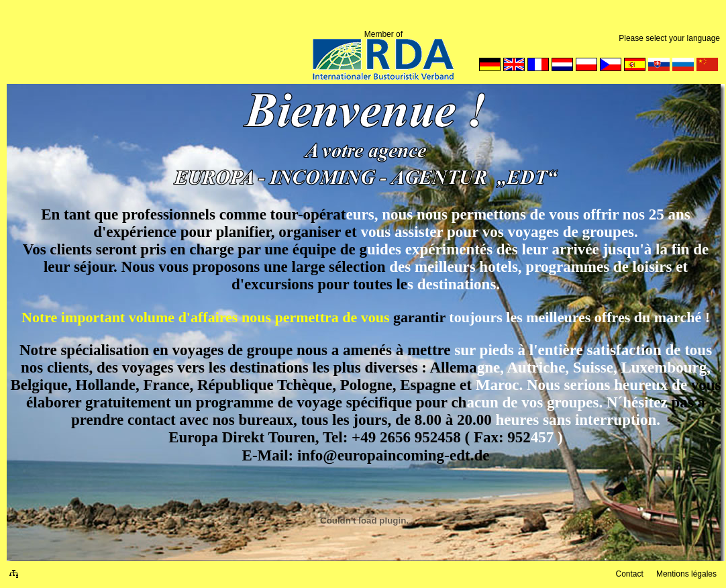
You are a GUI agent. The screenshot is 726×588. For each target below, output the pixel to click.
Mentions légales (686, 574)
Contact (629, 574)
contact (152, 420)
